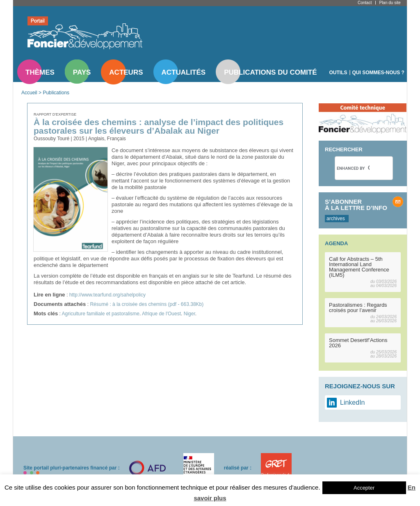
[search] (353, 168)
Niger (189, 314)
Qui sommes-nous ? (378, 73)
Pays (82, 72)
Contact (365, 3)
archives (336, 219)
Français (116, 139)
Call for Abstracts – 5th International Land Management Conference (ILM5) (359, 267)
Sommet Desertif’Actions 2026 (358, 343)
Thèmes (40, 72)
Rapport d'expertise (55, 114)
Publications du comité (270, 72)
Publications (56, 93)
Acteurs (126, 72)
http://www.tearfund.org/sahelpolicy (107, 295)
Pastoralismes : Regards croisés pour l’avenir (358, 308)
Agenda (336, 243)
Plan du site (390, 3)
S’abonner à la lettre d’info (356, 205)
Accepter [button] (364, 488)
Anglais (96, 139)
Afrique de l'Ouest (161, 314)
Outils (338, 73)
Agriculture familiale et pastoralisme (101, 314)
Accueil (29, 93)
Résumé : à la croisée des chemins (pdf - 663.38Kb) (147, 304)
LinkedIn (353, 402)
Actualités (184, 72)
